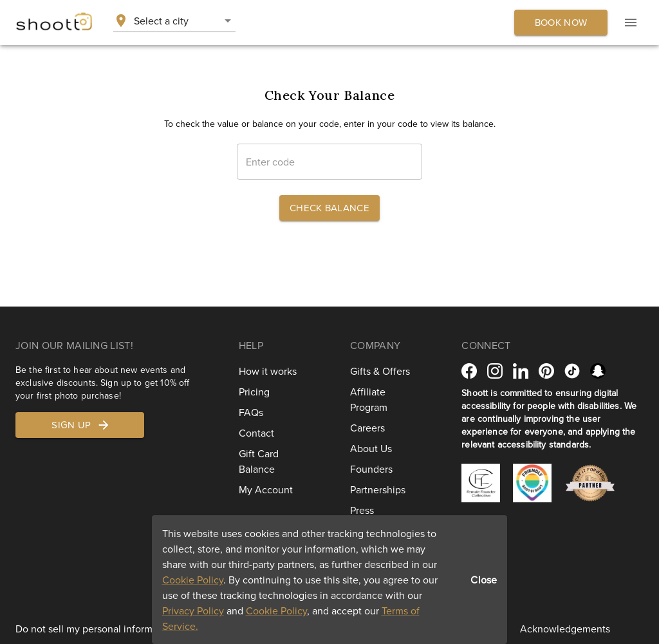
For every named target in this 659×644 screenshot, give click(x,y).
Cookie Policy (193, 580)
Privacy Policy (193, 611)
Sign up (81, 425)
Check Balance (329, 208)
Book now (561, 22)
